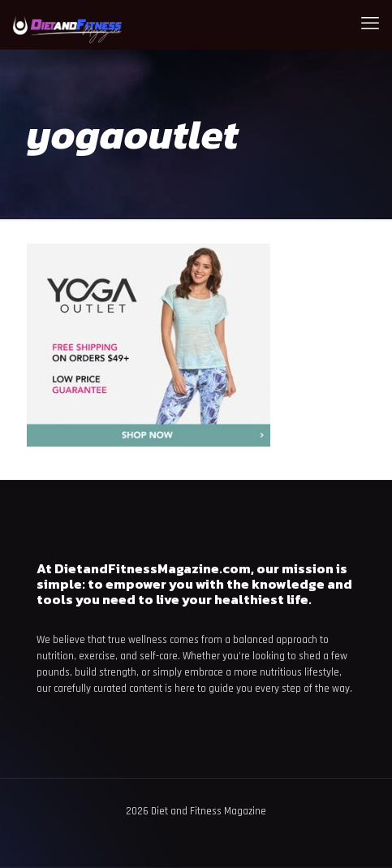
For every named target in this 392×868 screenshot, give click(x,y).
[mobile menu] (370, 24)
